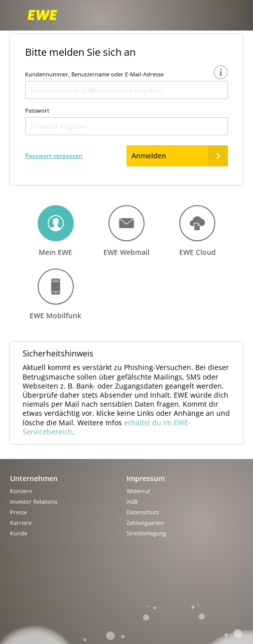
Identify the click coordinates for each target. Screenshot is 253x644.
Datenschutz (143, 513)
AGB (132, 502)
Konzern (21, 491)
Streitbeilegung (146, 534)
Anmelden (180, 156)
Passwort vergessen (54, 156)
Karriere (21, 523)
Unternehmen (34, 478)
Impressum (146, 478)
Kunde (19, 534)
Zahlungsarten (145, 523)
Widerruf (138, 491)
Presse (19, 513)
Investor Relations (34, 502)
